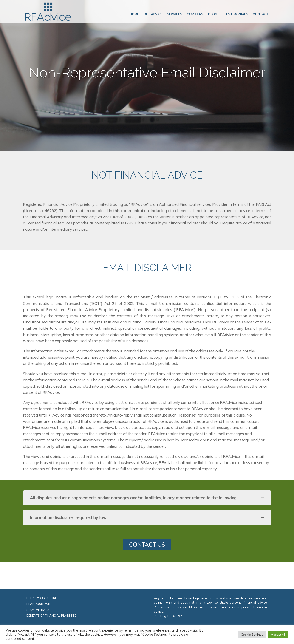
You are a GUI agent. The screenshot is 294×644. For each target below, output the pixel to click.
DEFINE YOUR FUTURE (42, 598)
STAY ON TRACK (38, 610)
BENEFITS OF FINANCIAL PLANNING (51, 616)
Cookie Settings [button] (252, 635)
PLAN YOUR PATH (39, 604)
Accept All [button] (278, 635)
